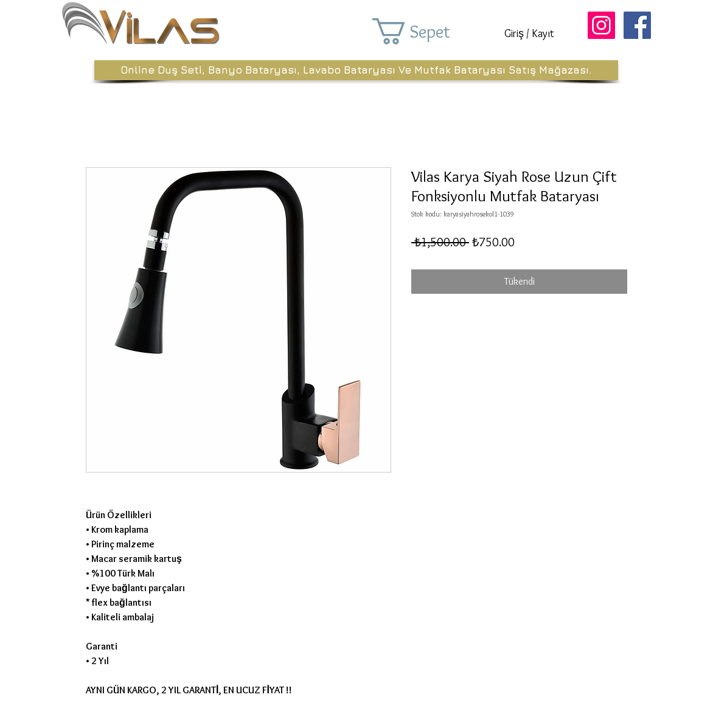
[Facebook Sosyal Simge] (637, 25)
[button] (428, 31)
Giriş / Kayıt (529, 33)
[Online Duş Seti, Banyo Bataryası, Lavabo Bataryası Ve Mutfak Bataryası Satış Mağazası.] (356, 70)
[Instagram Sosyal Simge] (601, 25)
